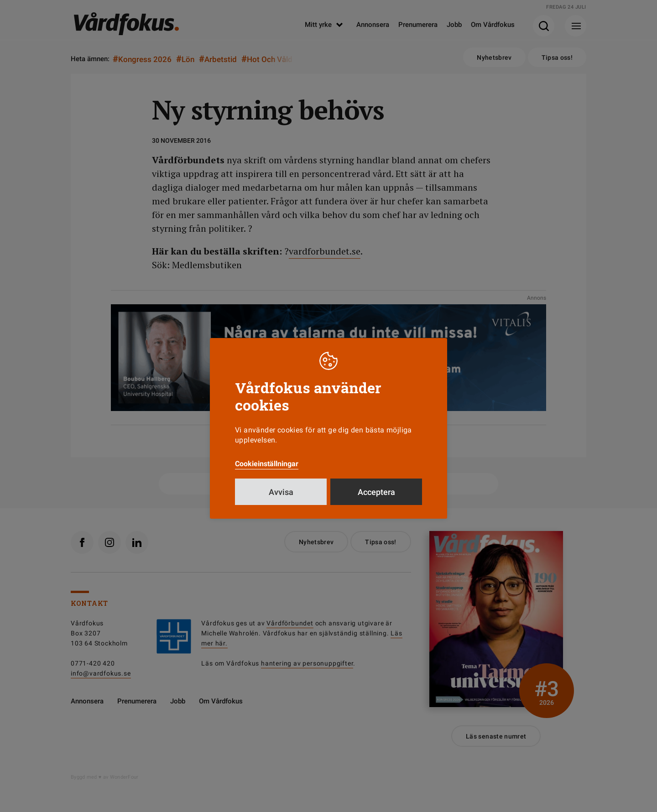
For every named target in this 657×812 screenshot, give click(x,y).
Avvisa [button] (281, 492)
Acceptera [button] (376, 492)
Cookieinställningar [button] (267, 464)
